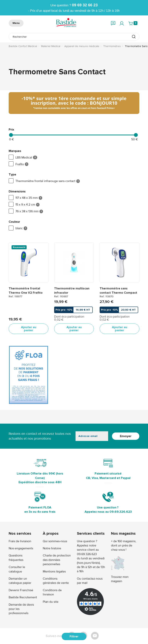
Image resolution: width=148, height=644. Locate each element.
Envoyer (126, 436)
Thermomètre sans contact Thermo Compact (118, 291)
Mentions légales (54, 572)
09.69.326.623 (121, 512)
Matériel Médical (51, 46)
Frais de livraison (20, 541)
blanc (18, 228)
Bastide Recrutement (23, 597)
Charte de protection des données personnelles (57, 560)
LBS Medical (23, 157)
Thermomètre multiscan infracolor (72, 291)
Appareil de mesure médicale (82, 46)
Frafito (18, 164)
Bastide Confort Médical (23, 46)
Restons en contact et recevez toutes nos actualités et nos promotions (40, 436)
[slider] (11, 135)
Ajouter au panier (29, 329)
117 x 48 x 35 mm (25, 198)
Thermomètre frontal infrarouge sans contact (44, 181)
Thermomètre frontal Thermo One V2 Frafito (26, 291)
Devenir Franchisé (21, 590)
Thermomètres (112, 46)
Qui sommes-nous (55, 541)
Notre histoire (52, 548)
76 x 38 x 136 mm (26, 211)
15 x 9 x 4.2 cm (24, 205)
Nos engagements (21, 548)
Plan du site (51, 602)
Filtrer (74, 636)
